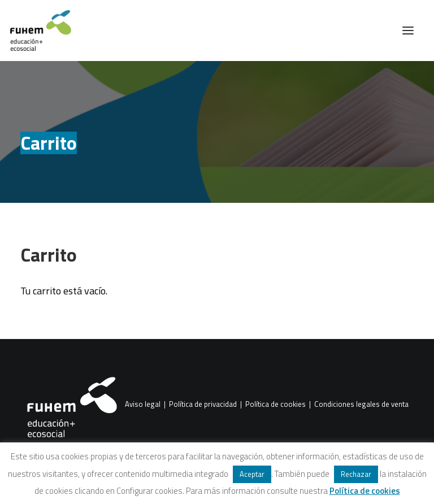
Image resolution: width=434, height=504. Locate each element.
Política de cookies (275, 405)
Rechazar (356, 474)
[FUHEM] (36, 31)
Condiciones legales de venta (361, 405)
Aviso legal (143, 405)
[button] (408, 31)
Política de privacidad (203, 405)
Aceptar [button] (252, 474)
